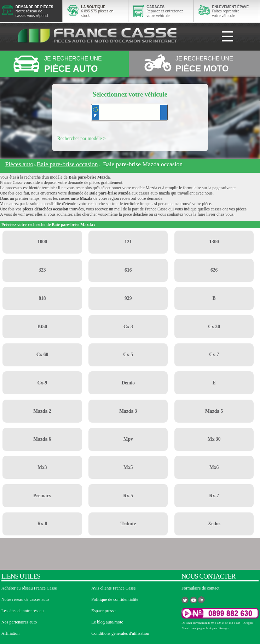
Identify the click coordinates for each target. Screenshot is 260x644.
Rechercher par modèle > (82, 138)
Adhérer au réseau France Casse (29, 588)
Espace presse (103, 611)
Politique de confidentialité (115, 599)
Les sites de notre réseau (23, 611)
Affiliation (10, 633)
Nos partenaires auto (19, 622)
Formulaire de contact (200, 588)
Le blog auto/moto (107, 622)
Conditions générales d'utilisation (120, 633)
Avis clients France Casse (113, 588)
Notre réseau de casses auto (25, 599)
